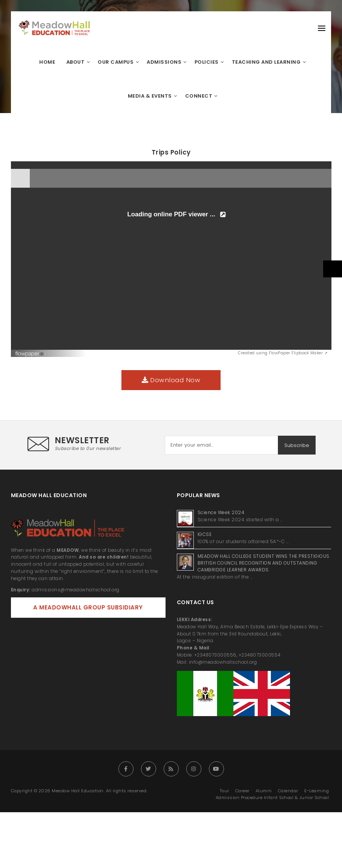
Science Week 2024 (221, 512)
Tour (225, 791)
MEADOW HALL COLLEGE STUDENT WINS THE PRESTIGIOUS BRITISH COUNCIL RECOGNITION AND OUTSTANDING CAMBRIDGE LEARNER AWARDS (264, 563)
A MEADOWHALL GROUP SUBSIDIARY (88, 607)
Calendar (288, 791)
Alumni (264, 791)
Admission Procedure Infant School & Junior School (272, 798)
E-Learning (317, 791)
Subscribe (297, 445)
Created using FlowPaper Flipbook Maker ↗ (283, 353)
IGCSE (205, 534)
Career (242, 791)
